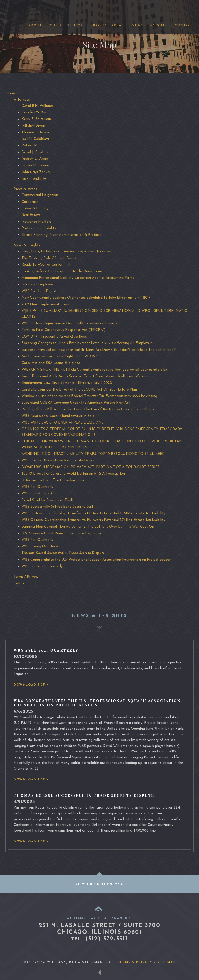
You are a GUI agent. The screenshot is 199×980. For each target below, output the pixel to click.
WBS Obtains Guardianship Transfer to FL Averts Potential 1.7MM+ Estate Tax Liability (93, 513)
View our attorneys (98, 884)
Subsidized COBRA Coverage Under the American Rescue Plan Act (76, 403)
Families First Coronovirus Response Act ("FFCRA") (64, 330)
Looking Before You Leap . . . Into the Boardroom (62, 271)
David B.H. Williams (38, 106)
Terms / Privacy (26, 577)
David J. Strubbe (35, 152)
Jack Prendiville (34, 179)
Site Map (166, 962)
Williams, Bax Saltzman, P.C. (17, 8)
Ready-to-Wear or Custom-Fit (46, 265)
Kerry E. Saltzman (36, 119)
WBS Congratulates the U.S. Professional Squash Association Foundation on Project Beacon (96, 560)
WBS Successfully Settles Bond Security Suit (57, 507)
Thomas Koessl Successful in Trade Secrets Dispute (63, 553)
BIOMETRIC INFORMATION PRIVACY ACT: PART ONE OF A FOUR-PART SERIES (91, 467)
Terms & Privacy (135, 962)
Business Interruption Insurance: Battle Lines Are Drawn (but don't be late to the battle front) (99, 350)
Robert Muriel (33, 146)
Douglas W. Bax (34, 112)
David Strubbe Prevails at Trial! (47, 500)
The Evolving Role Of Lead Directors (51, 258)
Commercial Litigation (40, 195)
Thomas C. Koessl (36, 132)
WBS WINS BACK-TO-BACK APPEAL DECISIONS (63, 423)
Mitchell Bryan (33, 126)
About (35, 26)
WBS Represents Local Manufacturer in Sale (58, 416)
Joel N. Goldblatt (35, 139)
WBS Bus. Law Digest (39, 291)
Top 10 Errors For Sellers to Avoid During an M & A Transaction (73, 474)
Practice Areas (107, 26)
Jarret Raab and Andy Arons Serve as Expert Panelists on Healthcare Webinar (85, 376)
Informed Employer (37, 285)
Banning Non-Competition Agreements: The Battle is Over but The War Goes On (88, 527)
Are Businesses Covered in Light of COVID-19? (59, 357)
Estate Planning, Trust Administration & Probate (61, 235)
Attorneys (22, 100)
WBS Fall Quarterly (37, 487)
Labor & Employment (39, 209)
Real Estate (31, 215)
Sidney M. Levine (35, 165)
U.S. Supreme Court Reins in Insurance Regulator (61, 533)
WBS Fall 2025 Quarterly (42, 566)
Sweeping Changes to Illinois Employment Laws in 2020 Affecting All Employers (87, 343)
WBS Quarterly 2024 (39, 494)
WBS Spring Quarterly (40, 547)
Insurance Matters (36, 222)
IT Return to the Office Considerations (53, 480)
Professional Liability (39, 228)
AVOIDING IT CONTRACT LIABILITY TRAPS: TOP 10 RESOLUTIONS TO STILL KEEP (93, 454)
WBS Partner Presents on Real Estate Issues (58, 460)
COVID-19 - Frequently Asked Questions (54, 337)
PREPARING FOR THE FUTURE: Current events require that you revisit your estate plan (95, 370)
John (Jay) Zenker (36, 172)
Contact (184, 26)
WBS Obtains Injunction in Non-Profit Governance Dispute (69, 323)
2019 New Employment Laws (45, 304)
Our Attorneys (66, 26)
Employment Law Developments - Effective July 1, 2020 (67, 383)
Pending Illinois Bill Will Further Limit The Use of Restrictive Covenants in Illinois (88, 409)
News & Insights (149, 26)
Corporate (30, 202)
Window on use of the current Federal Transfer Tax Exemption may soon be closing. (90, 396)
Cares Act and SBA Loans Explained (51, 363)
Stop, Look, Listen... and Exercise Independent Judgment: (67, 251)
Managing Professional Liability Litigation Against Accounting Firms (78, 278)
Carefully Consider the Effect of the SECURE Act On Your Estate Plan (79, 390)
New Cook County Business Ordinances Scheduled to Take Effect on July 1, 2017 (86, 298)
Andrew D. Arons (35, 159)
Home (11, 93)
